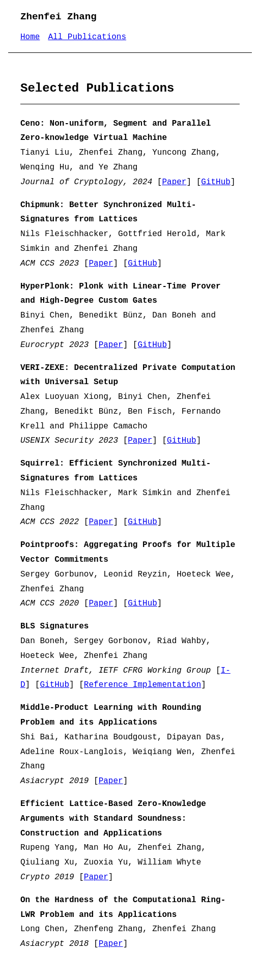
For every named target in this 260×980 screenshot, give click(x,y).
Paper (174, 182)
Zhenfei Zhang (59, 17)
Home (30, 37)
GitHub (216, 182)
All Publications (87, 37)
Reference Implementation (142, 685)
